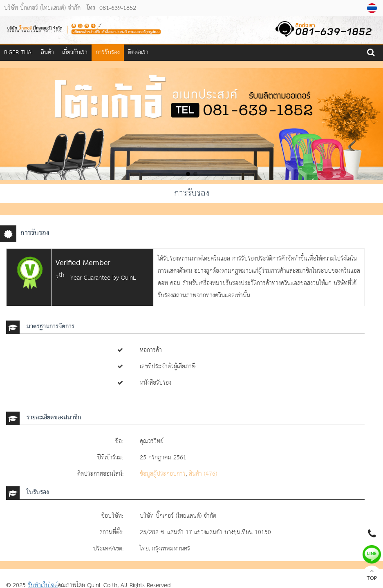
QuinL (129, 278)
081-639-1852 (118, 8)
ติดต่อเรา (138, 52)
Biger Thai (18, 52)
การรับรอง (108, 52)
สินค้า (47, 52)
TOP (372, 576)
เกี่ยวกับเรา (75, 52)
